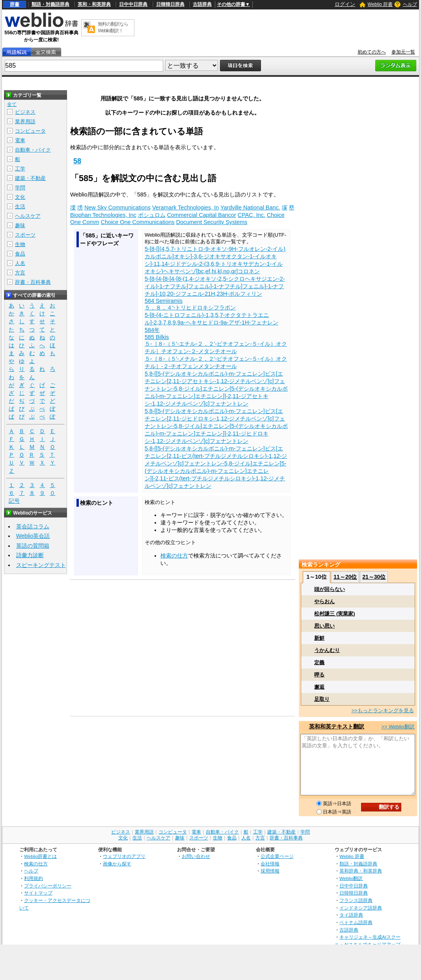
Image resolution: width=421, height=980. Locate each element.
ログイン (345, 4)
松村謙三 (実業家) (334, 614)
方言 (20, 273)
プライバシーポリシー (48, 886)
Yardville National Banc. (250, 207)
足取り (322, 699)
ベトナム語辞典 (356, 922)
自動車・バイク (33, 150)
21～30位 (374, 577)
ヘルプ (410, 4)
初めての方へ (372, 52)
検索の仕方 (174, 556)
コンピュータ (30, 131)
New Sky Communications (117, 207)
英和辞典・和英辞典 (361, 871)
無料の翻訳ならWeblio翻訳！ (113, 27)
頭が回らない (330, 589)
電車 (20, 140)
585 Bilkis (157, 337)
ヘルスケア (28, 216)
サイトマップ (38, 893)
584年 (152, 330)
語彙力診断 (30, 555)
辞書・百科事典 (33, 282)
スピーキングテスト (41, 565)
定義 (319, 662)
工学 (20, 169)
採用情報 (270, 871)
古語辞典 (202, 4)
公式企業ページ (277, 856)
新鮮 (319, 638)
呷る (319, 675)
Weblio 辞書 (380, 4)
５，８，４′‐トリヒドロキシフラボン (190, 308)
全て (12, 104)
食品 (20, 254)
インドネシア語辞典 (361, 908)
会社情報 (270, 864)
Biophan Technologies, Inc (103, 215)
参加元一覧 (403, 52)
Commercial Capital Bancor (202, 215)
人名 (20, 263)
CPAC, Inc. (251, 215)
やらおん (324, 601)
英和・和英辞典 (94, 4)
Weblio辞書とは (40, 856)
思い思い (324, 626)
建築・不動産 (30, 178)
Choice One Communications (138, 222)
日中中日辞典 (133, 4)
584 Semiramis (164, 301)
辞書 (15, 4)
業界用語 (25, 121)
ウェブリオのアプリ (124, 856)
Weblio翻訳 (351, 878)
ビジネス (25, 112)
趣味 (20, 225)
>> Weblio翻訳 (398, 727)
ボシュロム (152, 215)
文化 (20, 197)
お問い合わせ (196, 856)
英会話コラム (33, 526)
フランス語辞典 (356, 900)
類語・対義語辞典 (50, 4)
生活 (20, 207)
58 (77, 161)
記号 (14, 501)
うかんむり (327, 650)
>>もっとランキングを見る (382, 710)
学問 (20, 188)
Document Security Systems (212, 222)
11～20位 (345, 577)
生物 (20, 244)
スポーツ (25, 235)
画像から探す (117, 864)
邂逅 (319, 687)
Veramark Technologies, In (185, 207)
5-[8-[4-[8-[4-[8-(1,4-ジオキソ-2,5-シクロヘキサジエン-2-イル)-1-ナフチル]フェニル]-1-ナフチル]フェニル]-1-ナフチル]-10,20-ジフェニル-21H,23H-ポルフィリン (215, 286)
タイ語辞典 (351, 915)
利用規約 (34, 878)
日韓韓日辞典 (170, 4)
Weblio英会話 (33, 536)
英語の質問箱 (33, 546)
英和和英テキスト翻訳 (337, 726)
